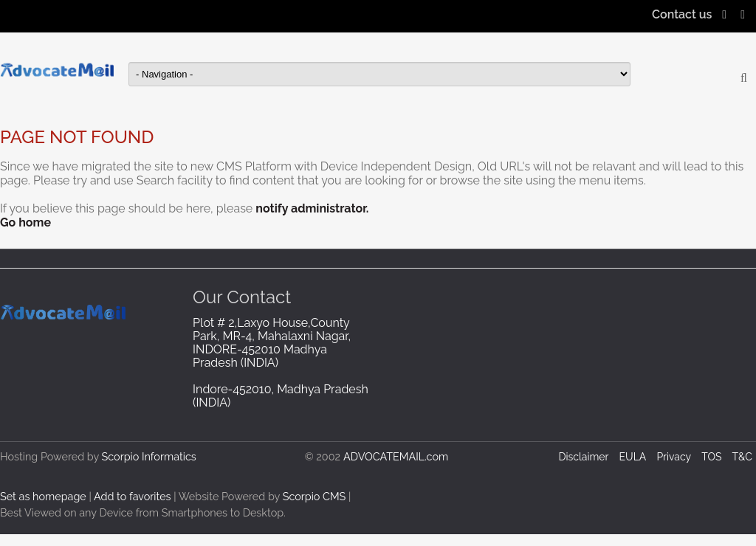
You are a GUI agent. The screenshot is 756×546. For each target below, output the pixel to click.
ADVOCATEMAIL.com (396, 456)
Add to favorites (133, 496)
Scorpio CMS (315, 496)
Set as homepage (43, 496)
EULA (633, 457)
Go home (25, 222)
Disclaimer (583, 457)
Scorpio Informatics (149, 456)
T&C (742, 457)
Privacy (674, 457)
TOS (711, 457)
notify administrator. (312, 208)
